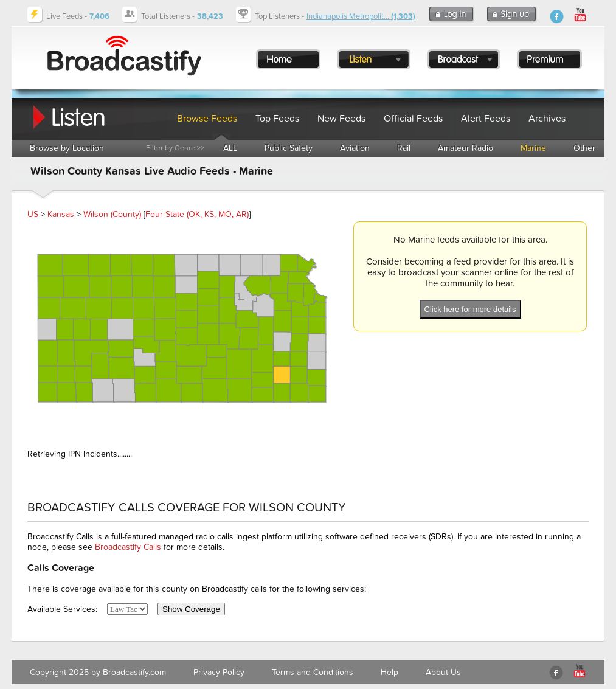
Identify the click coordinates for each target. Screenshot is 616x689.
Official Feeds (413, 119)
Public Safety (289, 148)
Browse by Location (67, 148)
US (33, 214)
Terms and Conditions (313, 672)
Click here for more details (470, 309)
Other (584, 148)
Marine (533, 148)
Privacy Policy (219, 672)
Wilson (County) (112, 214)
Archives (547, 119)
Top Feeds (277, 119)
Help (389, 672)
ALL (230, 148)
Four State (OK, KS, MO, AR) (197, 214)
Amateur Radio (465, 148)
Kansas (61, 214)
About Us (443, 672)
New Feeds (341, 119)
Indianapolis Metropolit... (361, 16)
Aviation (355, 148)
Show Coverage (191, 609)
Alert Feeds (486, 119)
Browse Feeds (207, 119)
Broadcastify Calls (128, 547)
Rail (404, 148)
